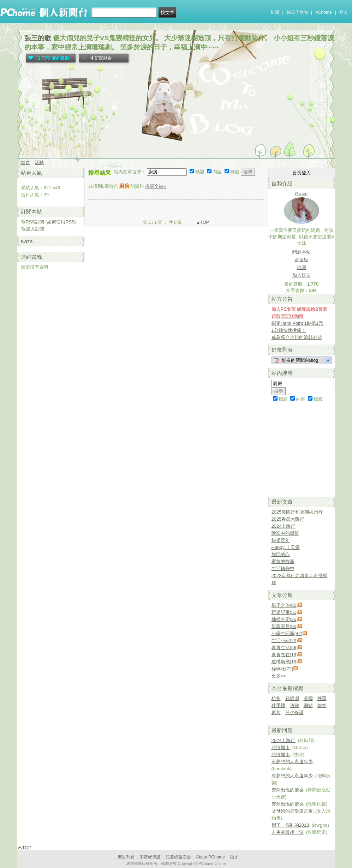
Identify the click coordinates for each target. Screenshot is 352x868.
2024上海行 (284, 526)
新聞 (275, 12)
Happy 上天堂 (286, 547)
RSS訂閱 (35, 222)
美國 (308, 698)
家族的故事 (283, 561)
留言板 (301, 260)
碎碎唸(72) (282, 669)
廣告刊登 (126, 857)
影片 (276, 713)
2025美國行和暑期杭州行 (297, 512)
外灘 (322, 698)
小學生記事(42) (287, 633)
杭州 (276, 698)
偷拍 (322, 705)
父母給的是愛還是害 (292, 811)
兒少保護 (294, 713)
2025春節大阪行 (288, 519)
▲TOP (202, 222)
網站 (308, 705)
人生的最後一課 (288, 832)
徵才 (234, 857)
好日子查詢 (297, 12)
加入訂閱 (35, 229)
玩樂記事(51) (285, 612)
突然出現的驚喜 (288, 790)
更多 (279, 676)
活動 (39, 163)
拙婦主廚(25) (285, 619)
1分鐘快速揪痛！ (289, 330)
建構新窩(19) (285, 662)
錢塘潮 (292, 698)
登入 (344, 12)
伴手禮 (278, 705)
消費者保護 (150, 857)
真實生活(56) (285, 648)
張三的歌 (38, 38)
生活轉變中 (283, 568)
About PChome (210, 857)
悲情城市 (281, 747)
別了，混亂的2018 (290, 825)
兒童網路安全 (178, 857)
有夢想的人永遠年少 (292, 762)
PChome (324, 12)
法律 (294, 705)
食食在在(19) (285, 655)
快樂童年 (281, 540)
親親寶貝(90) (285, 626)
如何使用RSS (61, 222)
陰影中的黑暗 (285, 533)
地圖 (302, 267)
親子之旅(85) (285, 605)
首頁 (25, 163)
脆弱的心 (281, 554)
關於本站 (302, 252)
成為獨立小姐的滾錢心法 (297, 337)
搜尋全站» (156, 186)
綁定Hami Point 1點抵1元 (297, 323)
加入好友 (302, 275)
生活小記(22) (285, 640)
